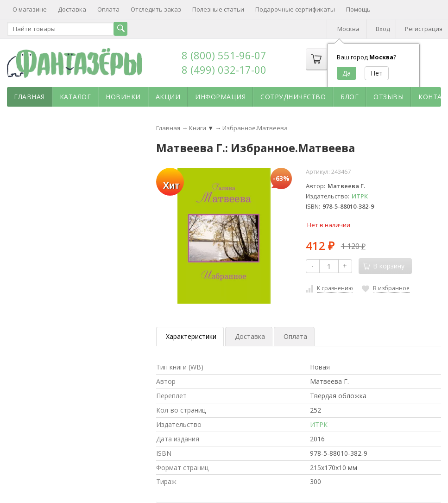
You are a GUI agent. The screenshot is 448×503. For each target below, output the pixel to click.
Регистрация (424, 29)
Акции (168, 97)
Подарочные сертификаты (295, 9)
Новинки (123, 97)
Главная (29, 97)
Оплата (108, 9)
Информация (220, 97)
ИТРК (360, 196)
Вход (383, 29)
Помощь (358, 9)
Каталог (76, 97)
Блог (350, 97)
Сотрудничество (293, 97)
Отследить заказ (156, 9)
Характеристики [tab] (191, 336)
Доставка (72, 9)
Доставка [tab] (250, 336)
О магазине (30, 9)
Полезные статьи (218, 9)
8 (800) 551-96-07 (224, 55)
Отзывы (388, 97)
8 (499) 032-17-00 (224, 70)
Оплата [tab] (295, 336)
